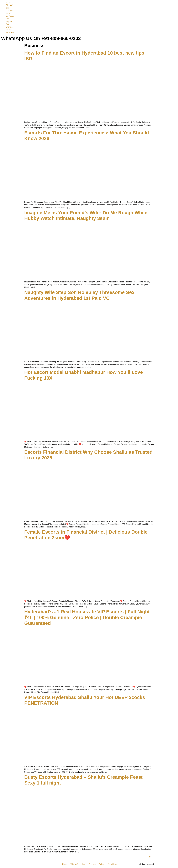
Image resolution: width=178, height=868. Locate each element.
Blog (7, 8)
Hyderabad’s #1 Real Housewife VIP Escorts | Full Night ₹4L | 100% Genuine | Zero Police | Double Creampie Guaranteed (87, 617)
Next (151, 857)
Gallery (9, 13)
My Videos (10, 16)
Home (8, 2)
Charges (9, 11)
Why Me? (10, 5)
